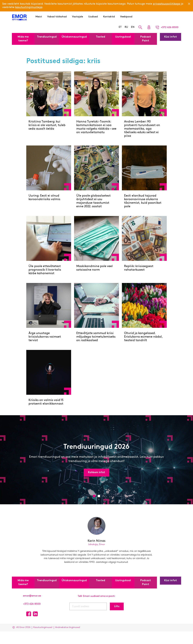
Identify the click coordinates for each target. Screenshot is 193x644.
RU (126, 27)
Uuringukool (123, 37)
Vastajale (77, 17)
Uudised (93, 17)
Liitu (117, 606)
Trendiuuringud (47, 37)
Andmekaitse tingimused (68, 627)
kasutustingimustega (29, 7)
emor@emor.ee (32, 596)
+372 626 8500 (32, 604)
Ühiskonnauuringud (74, 37)
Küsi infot (171, 37)
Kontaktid (109, 17)
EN (133, 27)
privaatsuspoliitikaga (166, 4)
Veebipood (126, 17)
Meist (39, 17)
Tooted (101, 37)
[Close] (189, 4)
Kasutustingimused (43, 627)
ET (120, 27)
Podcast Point (146, 39)
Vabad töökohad (57, 17)
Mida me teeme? (23, 39)
